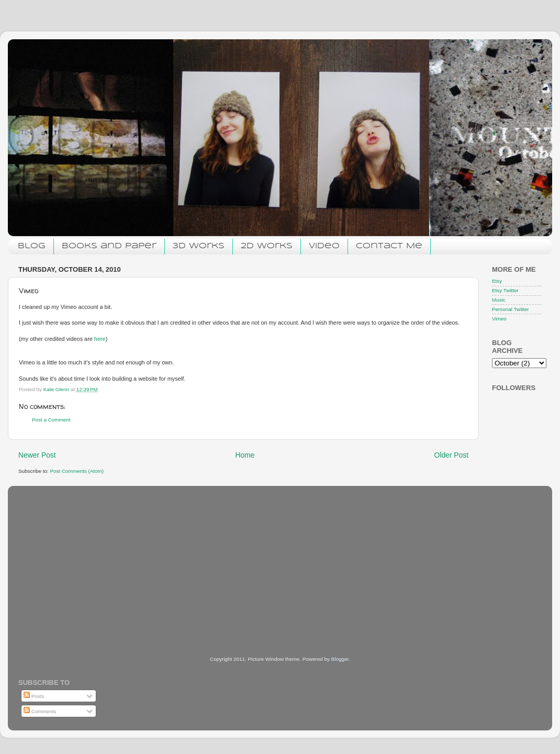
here (100, 339)
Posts (34, 696)
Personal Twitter (511, 309)
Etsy (497, 281)
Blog (32, 246)
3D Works (199, 246)
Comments (40, 711)
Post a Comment (51, 420)
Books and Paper (109, 246)
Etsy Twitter (505, 290)
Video (324, 246)
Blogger (340, 659)
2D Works (267, 246)
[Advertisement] (97, 557)
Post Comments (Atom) (77, 471)
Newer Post (37, 455)
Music (499, 300)
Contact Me (389, 246)
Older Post (451, 455)
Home (245, 455)
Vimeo (499, 319)
